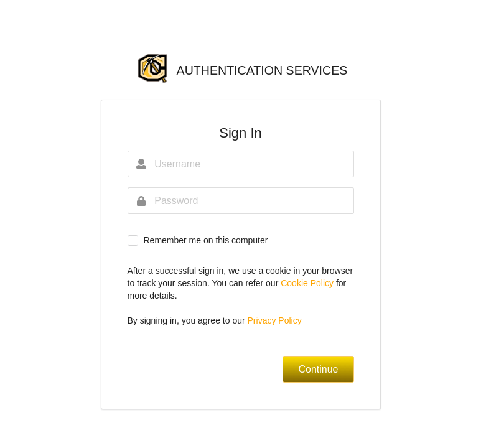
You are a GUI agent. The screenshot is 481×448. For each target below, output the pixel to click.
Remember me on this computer (205, 240)
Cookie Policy (308, 283)
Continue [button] (318, 369)
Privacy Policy (275, 320)
